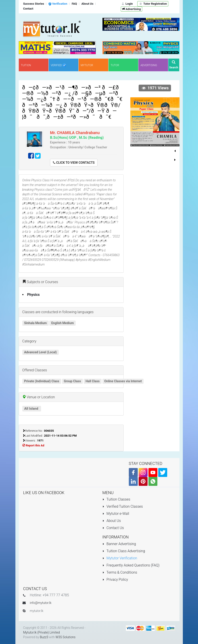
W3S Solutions (66, 637)
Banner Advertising (119, 544)
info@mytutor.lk (41, 603)
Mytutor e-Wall (116, 514)
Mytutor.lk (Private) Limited (42, 632)
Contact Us (113, 528)
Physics (33, 295)
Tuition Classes (116, 499)
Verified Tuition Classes (123, 506)
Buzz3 (44, 637)
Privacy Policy (115, 580)
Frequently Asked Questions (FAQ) (131, 565)
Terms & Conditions (120, 572)
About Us (112, 521)
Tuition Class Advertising (124, 551)
